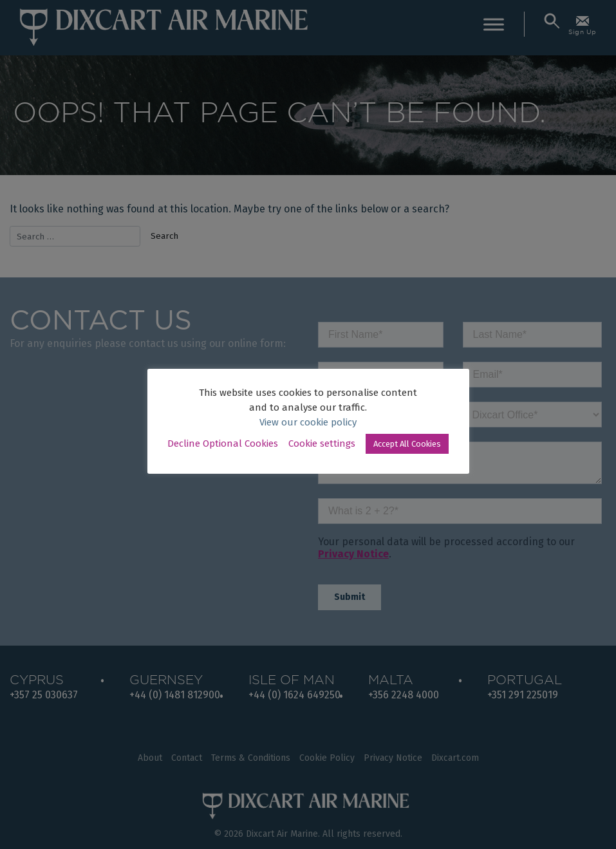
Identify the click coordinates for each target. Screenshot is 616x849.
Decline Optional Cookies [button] (223, 443)
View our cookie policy (308, 422)
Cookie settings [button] (322, 443)
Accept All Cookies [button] (407, 444)
